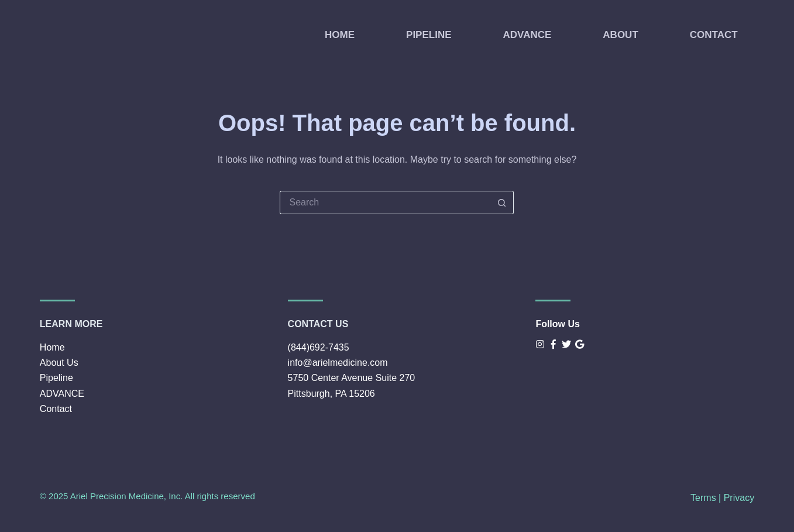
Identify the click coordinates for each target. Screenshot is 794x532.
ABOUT (620, 35)
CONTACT (714, 35)
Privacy (739, 498)
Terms (703, 498)
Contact (56, 409)
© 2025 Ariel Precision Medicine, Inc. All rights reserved (147, 496)
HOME (340, 35)
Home (52, 347)
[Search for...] (385, 202)
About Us (59, 363)
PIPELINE (429, 35)
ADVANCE (527, 35)
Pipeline (56, 378)
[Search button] (502, 202)
